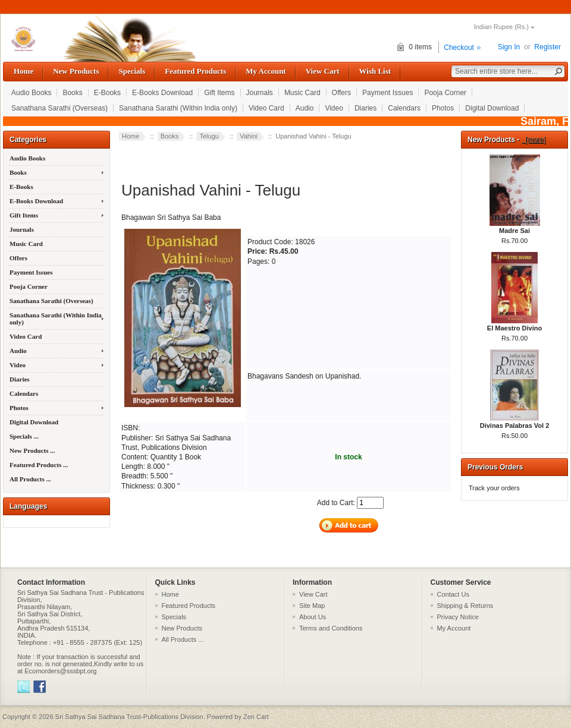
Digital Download (492, 108)
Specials (132, 71)
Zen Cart (256, 717)
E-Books (107, 93)
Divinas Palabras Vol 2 (515, 422)
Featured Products (195, 71)
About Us (313, 617)
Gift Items (219, 93)
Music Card (302, 93)
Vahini (249, 136)
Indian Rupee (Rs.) (501, 27)
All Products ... (30, 479)
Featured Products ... (39, 465)
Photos (443, 108)
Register (548, 47)
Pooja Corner (445, 93)
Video (334, 108)
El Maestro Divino (514, 324)
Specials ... (24, 436)
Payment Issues (388, 93)
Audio (305, 108)
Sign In (509, 47)
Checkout (459, 48)
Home (23, 71)
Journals (260, 93)
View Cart (323, 71)
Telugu (209, 136)
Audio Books (31, 93)
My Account (266, 71)
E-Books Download (162, 93)
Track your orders (494, 488)
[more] (534, 140)
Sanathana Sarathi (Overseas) (59, 108)
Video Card (266, 108)
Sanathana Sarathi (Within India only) (178, 108)
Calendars (404, 108)
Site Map (312, 606)
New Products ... (32, 450)
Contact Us (453, 594)
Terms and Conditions (331, 628)
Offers (341, 93)
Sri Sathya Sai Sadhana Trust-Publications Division (129, 717)
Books (72, 93)
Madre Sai (515, 227)
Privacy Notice (458, 617)
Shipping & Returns (465, 606)
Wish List (375, 71)
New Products (76, 71)
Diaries (365, 108)
